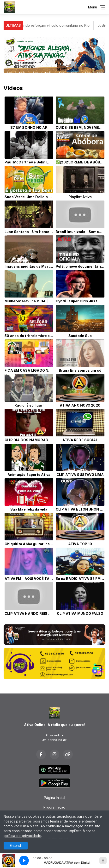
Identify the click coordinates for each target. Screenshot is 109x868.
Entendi (16, 845)
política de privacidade (22, 836)
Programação (54, 807)
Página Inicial (54, 798)
